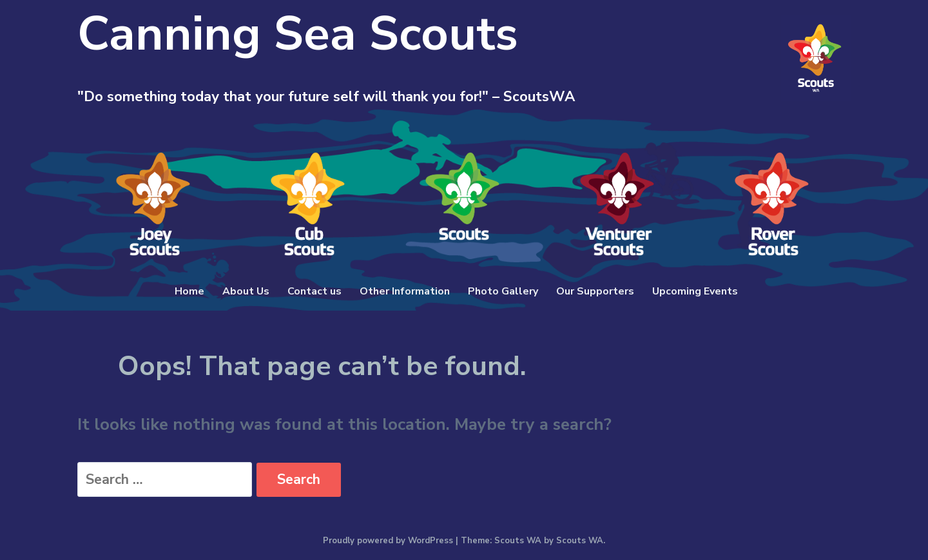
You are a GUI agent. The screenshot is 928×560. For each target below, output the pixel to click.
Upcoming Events (695, 291)
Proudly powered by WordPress (388, 541)
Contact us (314, 291)
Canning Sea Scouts (298, 34)
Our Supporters (595, 291)
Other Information (405, 291)
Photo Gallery (503, 291)
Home (189, 291)
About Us (246, 291)
